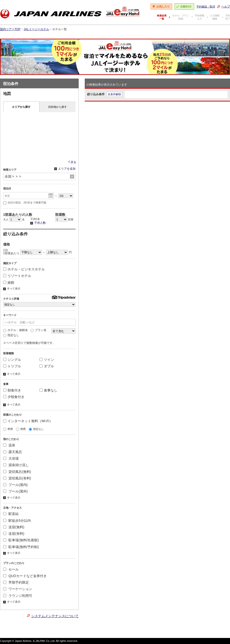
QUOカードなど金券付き (25, 576)
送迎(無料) (14, 527)
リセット (72, 177)
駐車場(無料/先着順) (21, 540)
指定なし (11, 335)
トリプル (12, 366)
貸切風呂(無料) (17, 472)
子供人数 (38, 223)
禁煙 (8, 429)
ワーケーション (18, 589)
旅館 (9, 282)
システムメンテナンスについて (55, 616)
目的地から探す (57, 107)
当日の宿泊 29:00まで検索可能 (25, 203)
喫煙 (21, 429)
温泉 (9, 445)
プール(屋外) (15, 491)
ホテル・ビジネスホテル (24, 269)
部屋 (64, 219)
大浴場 (11, 458)
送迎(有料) (14, 534)
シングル (12, 360)
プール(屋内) (15, 485)
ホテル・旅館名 (15, 330)
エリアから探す (21, 107)
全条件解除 (114, 94)
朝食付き (12, 390)
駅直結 (11, 514)
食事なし (48, 390)
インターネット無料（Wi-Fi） (28, 421)
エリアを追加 (65, 169)
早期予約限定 (16, 582)
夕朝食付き (14, 397)
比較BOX (186, 7)
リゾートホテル (17, 276)
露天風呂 (13, 452)
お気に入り (163, 7)
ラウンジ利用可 (18, 596)
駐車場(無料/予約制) (21, 547)
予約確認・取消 (206, 7)
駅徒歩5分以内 (17, 521)
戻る (73, 162)
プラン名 (38, 330)
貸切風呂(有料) (17, 478)
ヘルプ (226, 7)
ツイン (47, 360)
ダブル (47, 366)
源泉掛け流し (16, 465)
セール (11, 569)
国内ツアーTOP (10, 29)
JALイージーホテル (36, 29)
